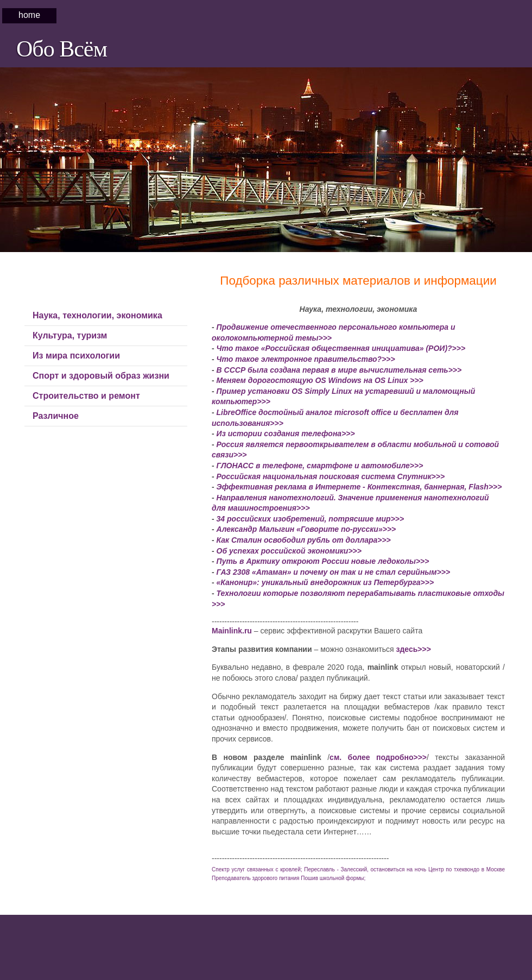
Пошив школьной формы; (333, 878)
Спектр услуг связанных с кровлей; (257, 869)
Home (29, 15)
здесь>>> (413, 649)
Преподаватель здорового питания (256, 878)
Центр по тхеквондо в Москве (467, 869)
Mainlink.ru (232, 631)
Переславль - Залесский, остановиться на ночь (365, 869)
